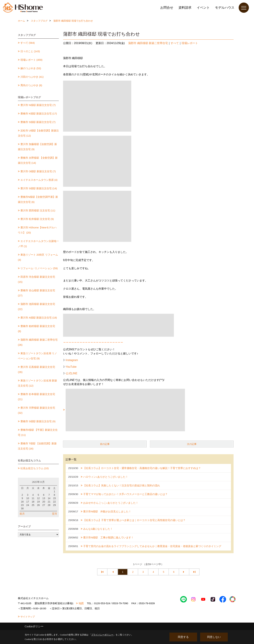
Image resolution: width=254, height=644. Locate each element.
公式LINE (72, 373)
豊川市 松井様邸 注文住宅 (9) (37, 219)
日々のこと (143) (30, 51)
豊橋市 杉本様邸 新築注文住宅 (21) (36, 397)
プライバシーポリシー (102, 635)
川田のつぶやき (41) (32, 77)
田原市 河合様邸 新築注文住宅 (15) (36, 279)
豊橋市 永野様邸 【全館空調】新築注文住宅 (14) (38, 160)
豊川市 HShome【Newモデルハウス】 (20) (37, 230)
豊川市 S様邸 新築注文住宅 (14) (39, 188)
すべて (175, 43)
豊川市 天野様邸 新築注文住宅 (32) (36, 410)
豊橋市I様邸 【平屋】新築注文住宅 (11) (38, 432)
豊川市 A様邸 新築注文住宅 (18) (39, 318)
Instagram (72, 360)
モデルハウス (225, 8)
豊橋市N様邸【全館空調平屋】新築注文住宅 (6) (38, 199)
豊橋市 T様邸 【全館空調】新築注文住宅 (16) (37, 446)
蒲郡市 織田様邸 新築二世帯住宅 (148, 43)
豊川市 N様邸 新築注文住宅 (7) (38, 105)
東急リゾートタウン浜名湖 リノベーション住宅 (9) (37, 356)
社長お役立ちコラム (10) (35, 468)
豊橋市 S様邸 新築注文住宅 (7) (38, 122)
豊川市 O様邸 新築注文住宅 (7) (38, 171)
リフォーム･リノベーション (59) (39, 268)
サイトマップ (28, 617)
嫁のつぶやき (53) (31, 68)
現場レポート (190, 43)
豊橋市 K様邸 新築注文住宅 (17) (39, 114)
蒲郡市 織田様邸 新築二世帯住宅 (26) (38, 342)
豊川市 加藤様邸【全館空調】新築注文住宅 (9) (37, 147)
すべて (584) (28, 43)
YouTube (71, 367)
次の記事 (192, 444)
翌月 (55, 514)
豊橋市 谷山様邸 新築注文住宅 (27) (36, 293)
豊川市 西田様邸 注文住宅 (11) (38, 210)
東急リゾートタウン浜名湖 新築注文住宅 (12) (37, 383)
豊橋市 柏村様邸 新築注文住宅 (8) (36, 329)
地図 (81, 603)
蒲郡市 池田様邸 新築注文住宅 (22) (36, 307)
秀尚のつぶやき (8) (31, 85)
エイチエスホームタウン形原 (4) (39, 180)
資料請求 (185, 8)
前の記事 (105, 444)
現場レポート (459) (31, 60)
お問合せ (167, 8)
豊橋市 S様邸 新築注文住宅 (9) (38, 421)
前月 (22, 514)
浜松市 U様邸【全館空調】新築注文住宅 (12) (38, 133)
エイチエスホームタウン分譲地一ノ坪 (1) (38, 244)
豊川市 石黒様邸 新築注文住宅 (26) (36, 369)
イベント (203, 8)
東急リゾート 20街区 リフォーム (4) (38, 257)
